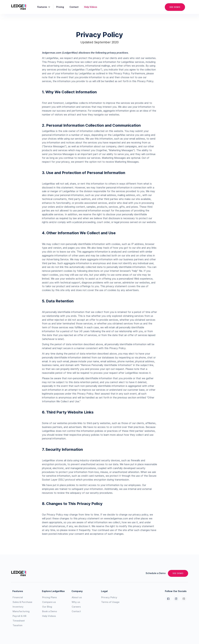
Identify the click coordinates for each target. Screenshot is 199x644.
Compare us (49, 602)
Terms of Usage (110, 602)
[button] (43, 7)
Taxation (17, 625)
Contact (74, 7)
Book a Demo (50, 611)
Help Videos (91, 7)
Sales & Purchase (22, 602)
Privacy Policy (109, 597)
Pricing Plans (49, 597)
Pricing (60, 7)
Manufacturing (21, 611)
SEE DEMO (175, 7)
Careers (76, 607)
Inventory (18, 607)
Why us (76, 602)
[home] (21, 7)
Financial (18, 597)
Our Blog (47, 607)
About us (77, 597)
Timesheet (19, 621)
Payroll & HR (19, 616)
